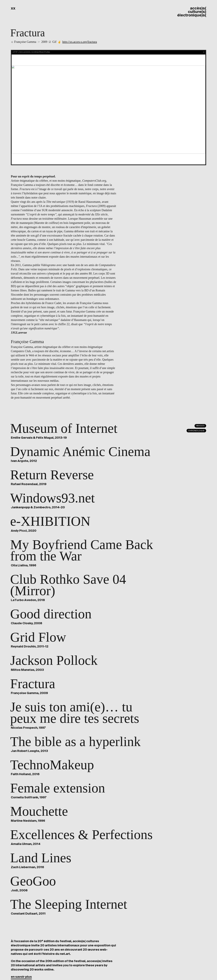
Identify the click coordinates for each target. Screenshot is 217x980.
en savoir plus (21, 977)
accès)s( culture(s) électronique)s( (192, 12)
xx (13, 8)
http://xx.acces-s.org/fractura (80, 42)
